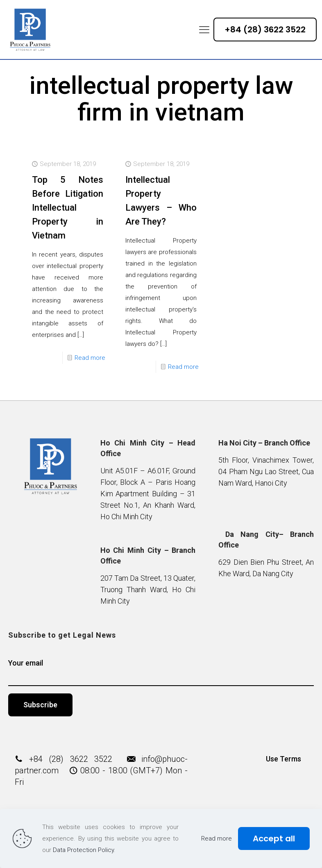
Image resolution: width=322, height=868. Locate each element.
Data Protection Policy (83, 850)
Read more (90, 358)
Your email (161, 672)
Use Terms (283, 759)
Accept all (274, 838)
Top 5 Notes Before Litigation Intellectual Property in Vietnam (68, 208)
